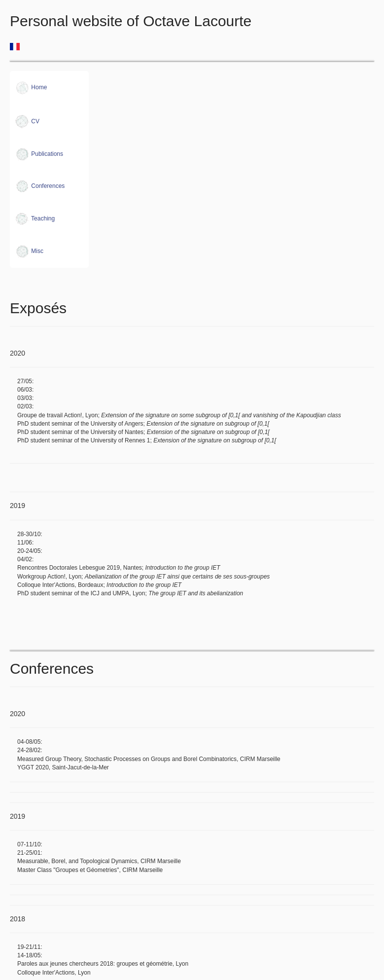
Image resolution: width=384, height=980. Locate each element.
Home (31, 88)
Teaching (35, 219)
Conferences (40, 186)
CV (27, 122)
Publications (39, 154)
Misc (29, 252)
